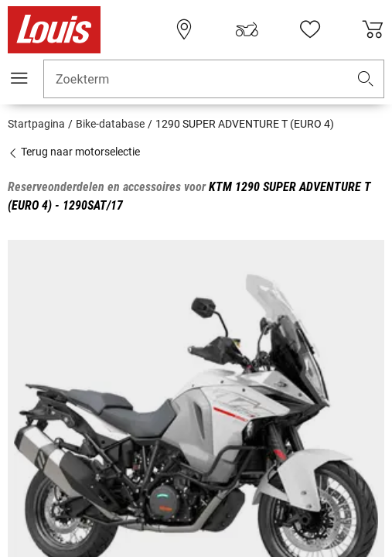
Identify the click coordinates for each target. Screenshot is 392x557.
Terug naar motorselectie (74, 152)
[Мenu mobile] (19, 78)
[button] (366, 79)
